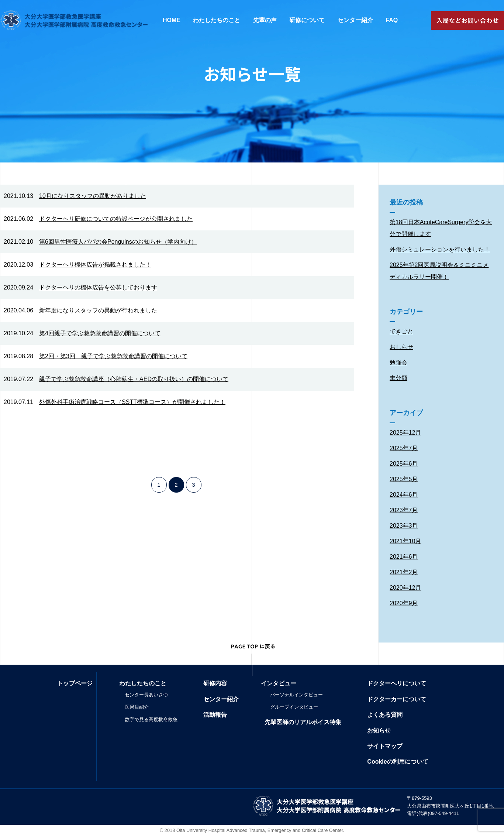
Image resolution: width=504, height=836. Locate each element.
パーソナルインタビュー (296, 695)
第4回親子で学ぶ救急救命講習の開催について (100, 333)
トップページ (75, 683)
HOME (172, 20)
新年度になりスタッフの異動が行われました (98, 310)
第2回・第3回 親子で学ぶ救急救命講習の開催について (113, 356)
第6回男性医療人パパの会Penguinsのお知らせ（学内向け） (118, 242)
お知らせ (379, 731)
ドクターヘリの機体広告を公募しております (98, 287)
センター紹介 (355, 20)
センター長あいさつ (146, 695)
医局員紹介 (137, 707)
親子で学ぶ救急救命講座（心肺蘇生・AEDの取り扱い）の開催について (134, 379)
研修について (307, 20)
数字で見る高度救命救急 (151, 719)
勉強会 (398, 362)
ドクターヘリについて (397, 683)
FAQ (392, 20)
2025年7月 (404, 448)
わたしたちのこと (217, 20)
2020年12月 (405, 588)
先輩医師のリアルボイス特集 (303, 722)
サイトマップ (385, 746)
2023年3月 (404, 526)
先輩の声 (265, 20)
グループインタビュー (294, 707)
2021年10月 (405, 541)
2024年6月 (404, 495)
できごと (401, 331)
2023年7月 (404, 510)
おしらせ (401, 347)
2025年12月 (405, 433)
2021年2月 (404, 572)
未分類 (398, 378)
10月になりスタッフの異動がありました (93, 196)
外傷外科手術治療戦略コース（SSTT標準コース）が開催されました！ (132, 402)
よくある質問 (385, 715)
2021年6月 (404, 557)
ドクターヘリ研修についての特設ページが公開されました (116, 219)
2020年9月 (404, 603)
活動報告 (215, 715)
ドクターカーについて (397, 699)
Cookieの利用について (398, 762)
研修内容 (215, 683)
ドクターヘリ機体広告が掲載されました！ (95, 265)
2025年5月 (404, 479)
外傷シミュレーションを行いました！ (440, 249)
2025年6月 (404, 464)
